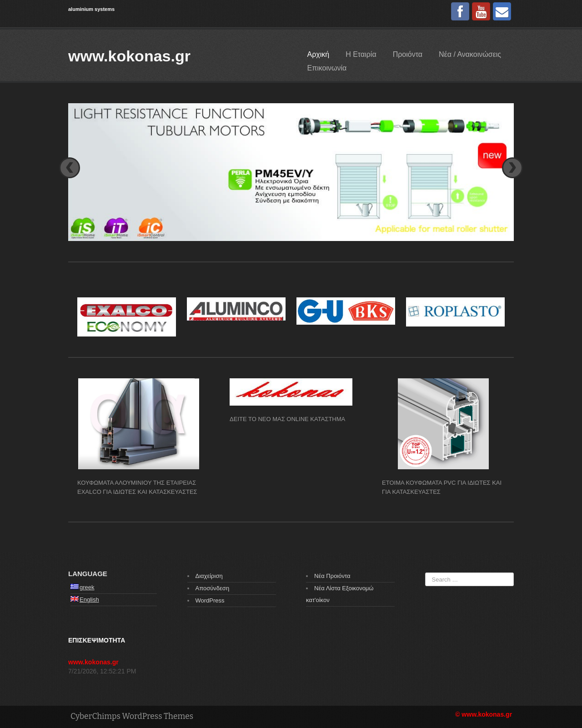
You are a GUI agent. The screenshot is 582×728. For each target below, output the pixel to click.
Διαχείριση (209, 576)
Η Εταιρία (361, 54)
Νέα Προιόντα (332, 576)
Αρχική (319, 54)
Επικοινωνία (327, 68)
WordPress (210, 600)
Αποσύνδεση (213, 588)
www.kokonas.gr (129, 56)
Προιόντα (408, 54)
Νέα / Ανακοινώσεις (470, 54)
